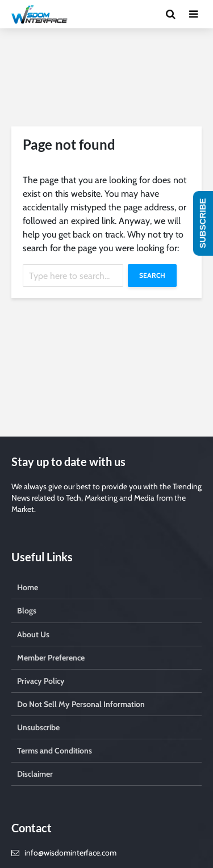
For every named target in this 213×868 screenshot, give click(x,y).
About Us (33, 634)
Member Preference (51, 658)
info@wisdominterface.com (70, 853)
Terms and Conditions (55, 751)
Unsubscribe (38, 727)
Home (28, 587)
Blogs (27, 611)
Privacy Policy (41, 681)
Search (152, 275)
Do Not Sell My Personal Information (81, 704)
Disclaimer (35, 774)
